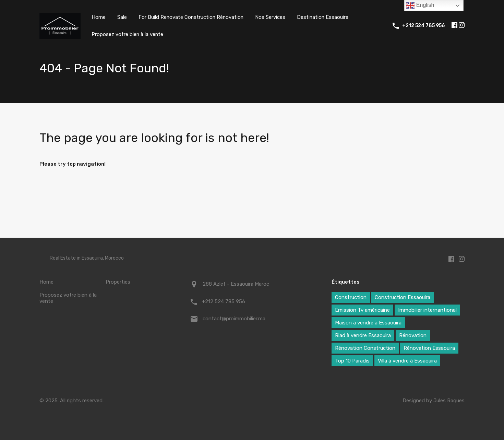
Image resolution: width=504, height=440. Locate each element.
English (420, 5)
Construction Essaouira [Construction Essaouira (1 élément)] (403, 297)
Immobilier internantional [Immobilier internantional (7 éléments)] (427, 310)
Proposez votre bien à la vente (128, 34)
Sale (122, 17)
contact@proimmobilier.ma (234, 319)
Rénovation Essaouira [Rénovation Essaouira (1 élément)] (429, 348)
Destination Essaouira (325, 17)
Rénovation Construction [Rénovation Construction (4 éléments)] (365, 348)
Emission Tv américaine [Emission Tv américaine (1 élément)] (362, 310)
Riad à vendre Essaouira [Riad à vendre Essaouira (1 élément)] (363, 335)
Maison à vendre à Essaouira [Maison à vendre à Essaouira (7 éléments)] (368, 323)
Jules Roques (449, 401)
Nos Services (272, 17)
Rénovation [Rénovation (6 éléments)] (413, 335)
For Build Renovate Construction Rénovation (192, 17)
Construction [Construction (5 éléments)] (351, 297)
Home (99, 17)
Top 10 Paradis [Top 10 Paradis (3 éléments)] (352, 361)
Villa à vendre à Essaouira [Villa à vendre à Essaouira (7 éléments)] (407, 361)
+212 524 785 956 (423, 26)
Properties (118, 282)
